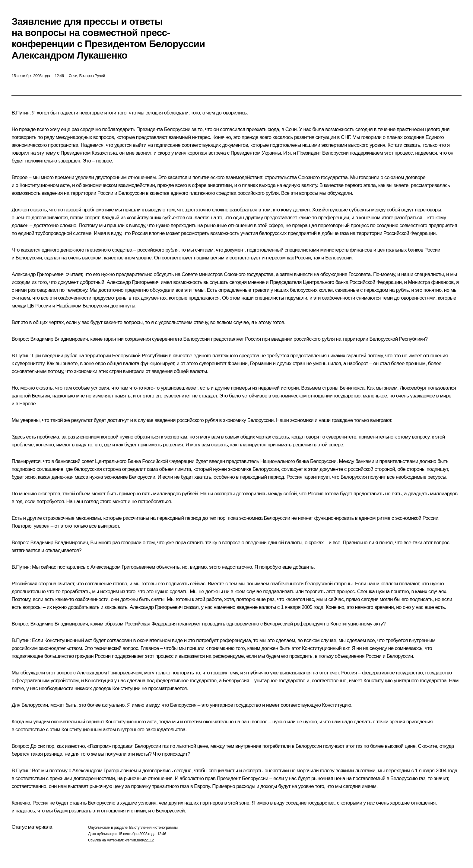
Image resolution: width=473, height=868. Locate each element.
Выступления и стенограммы (153, 827)
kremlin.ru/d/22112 (139, 840)
